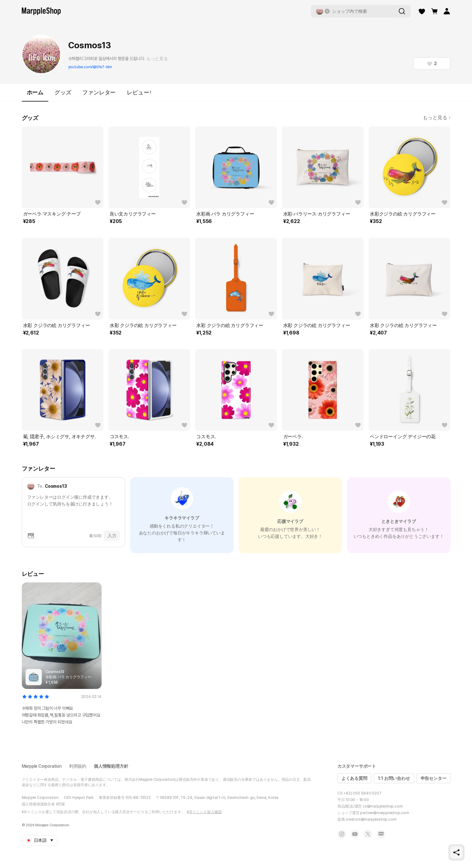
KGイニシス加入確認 (204, 812)
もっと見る (157, 59)
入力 (112, 536)
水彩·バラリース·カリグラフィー (317, 214)
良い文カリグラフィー (133, 214)
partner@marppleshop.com (384, 813)
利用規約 (78, 766)
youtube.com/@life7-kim (90, 67)
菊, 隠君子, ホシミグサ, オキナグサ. (60, 437)
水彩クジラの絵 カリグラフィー (403, 214)
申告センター (434, 778)
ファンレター (99, 92)
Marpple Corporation (42, 766)
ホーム (35, 95)
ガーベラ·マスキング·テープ (52, 214)
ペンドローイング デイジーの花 (403, 437)
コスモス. (119, 437)
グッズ (63, 92)
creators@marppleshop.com (371, 819)
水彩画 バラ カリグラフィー (225, 214)
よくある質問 (354, 778)
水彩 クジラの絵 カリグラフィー (57, 325)
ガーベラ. (293, 437)
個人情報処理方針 (111, 766)
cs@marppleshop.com (383, 806)
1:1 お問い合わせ (394, 778)
